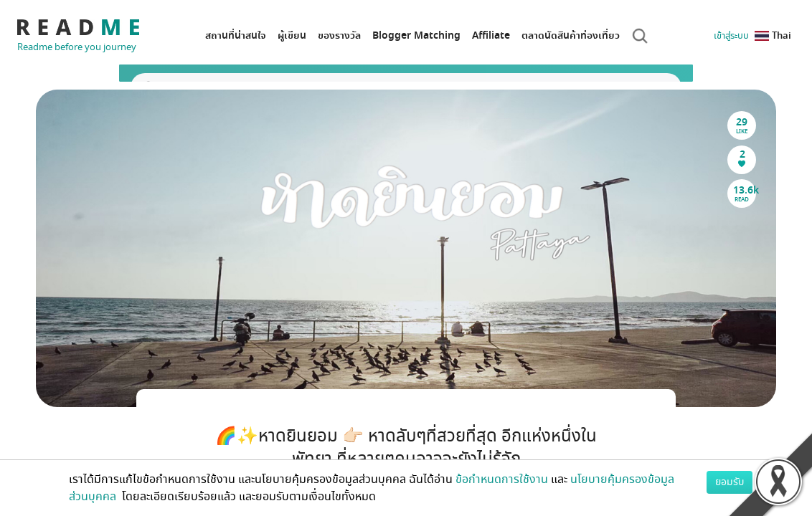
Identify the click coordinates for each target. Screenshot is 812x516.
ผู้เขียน (292, 35)
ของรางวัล (339, 35)
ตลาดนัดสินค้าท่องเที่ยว (571, 35)
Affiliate (491, 35)
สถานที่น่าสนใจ (236, 35)
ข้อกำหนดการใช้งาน (502, 479)
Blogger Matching (416, 35)
